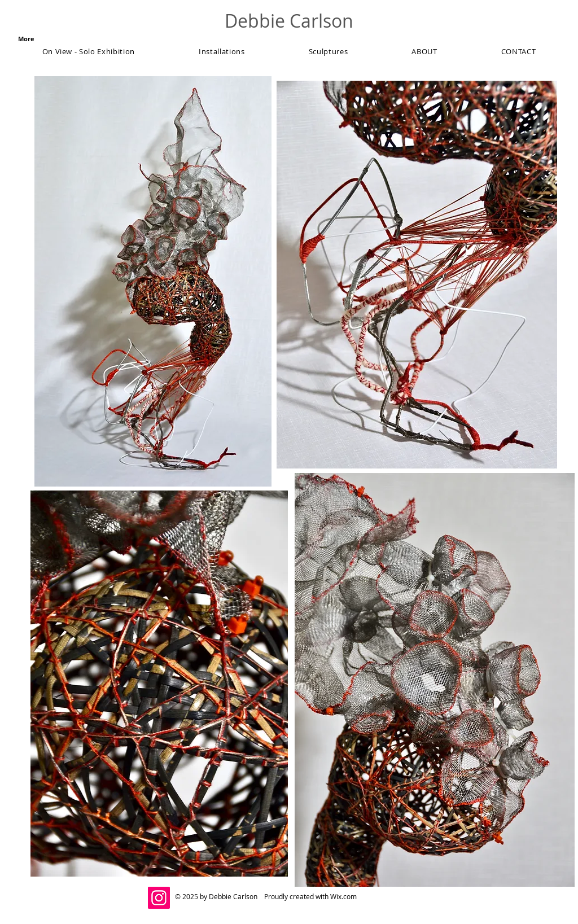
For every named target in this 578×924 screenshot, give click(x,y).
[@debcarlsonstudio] (159, 898)
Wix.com (343, 896)
